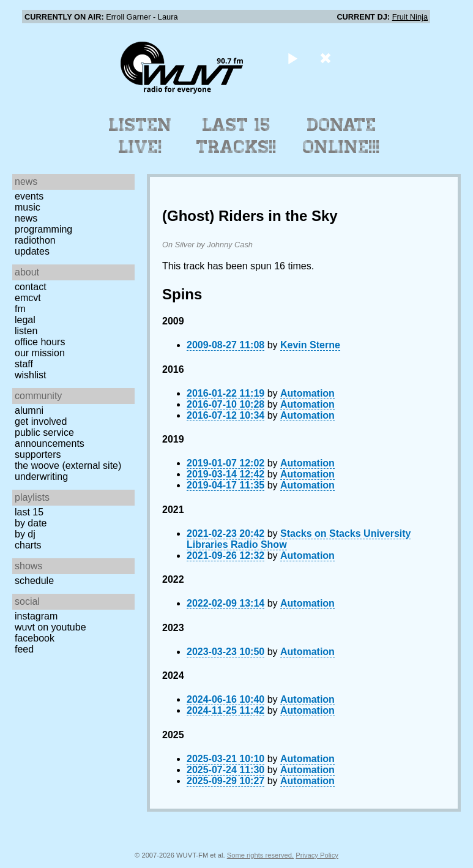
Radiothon (35, 240)
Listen (26, 331)
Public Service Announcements (50, 438)
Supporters (38, 455)
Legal (25, 320)
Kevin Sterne (310, 345)
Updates (32, 251)
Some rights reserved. (260, 855)
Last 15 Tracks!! (237, 136)
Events (29, 196)
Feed (24, 649)
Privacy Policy (317, 855)
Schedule (34, 581)
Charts (28, 545)
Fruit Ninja (410, 17)
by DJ (25, 534)
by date (31, 523)
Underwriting (41, 477)
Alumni (29, 410)
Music (28, 207)
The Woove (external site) (68, 466)
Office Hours (40, 342)
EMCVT (28, 298)
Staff (24, 364)
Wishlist (31, 375)
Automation (307, 393)
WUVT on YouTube (50, 627)
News (26, 218)
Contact (31, 287)
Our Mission (40, 353)
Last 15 (29, 512)
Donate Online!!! (341, 136)
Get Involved (41, 421)
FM (20, 309)
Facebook (35, 638)
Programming (43, 229)
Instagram (36, 616)
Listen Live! (140, 136)
